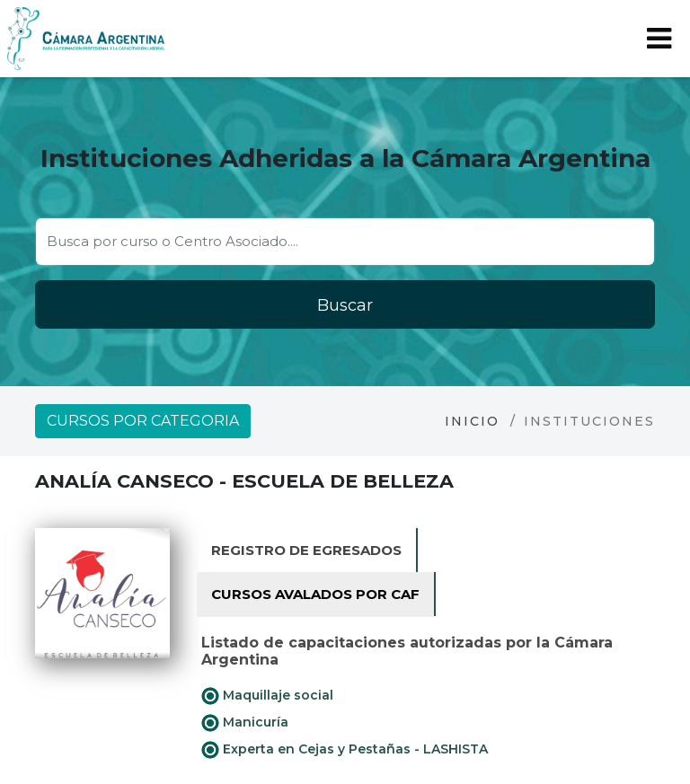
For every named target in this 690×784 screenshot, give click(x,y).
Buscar (345, 305)
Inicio (472, 421)
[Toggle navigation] (659, 39)
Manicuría (245, 723)
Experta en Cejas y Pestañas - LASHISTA (345, 750)
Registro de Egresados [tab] (306, 550)
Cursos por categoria (143, 421)
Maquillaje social (267, 696)
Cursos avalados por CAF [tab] (315, 594)
